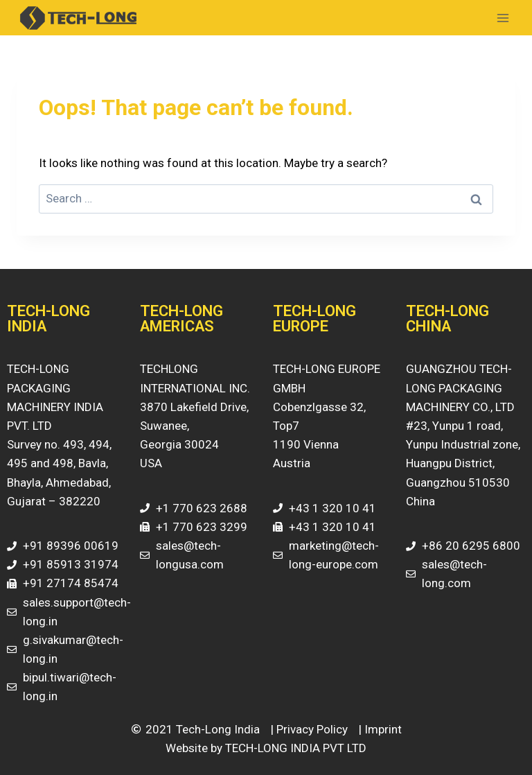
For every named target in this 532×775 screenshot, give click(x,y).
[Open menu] (503, 18)
